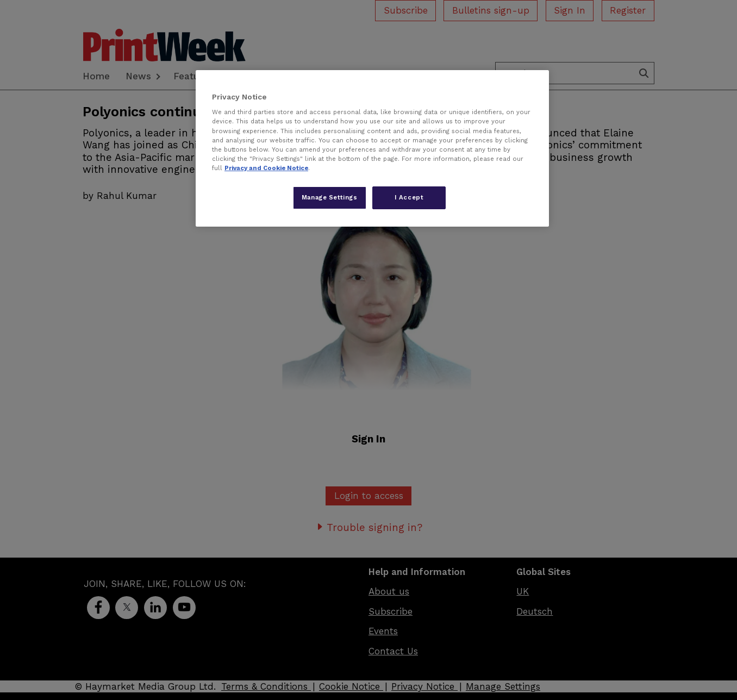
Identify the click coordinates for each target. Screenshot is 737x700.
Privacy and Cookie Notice (266, 168)
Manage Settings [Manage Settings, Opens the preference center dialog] (330, 197)
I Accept (409, 197)
